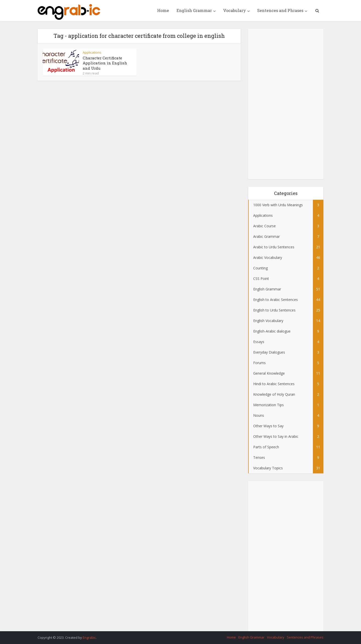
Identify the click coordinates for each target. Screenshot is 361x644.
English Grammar (194, 10)
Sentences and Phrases (280, 10)
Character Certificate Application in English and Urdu (105, 63)
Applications (92, 52)
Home (163, 10)
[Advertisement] (286, 104)
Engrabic (89, 637)
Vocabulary (235, 10)
